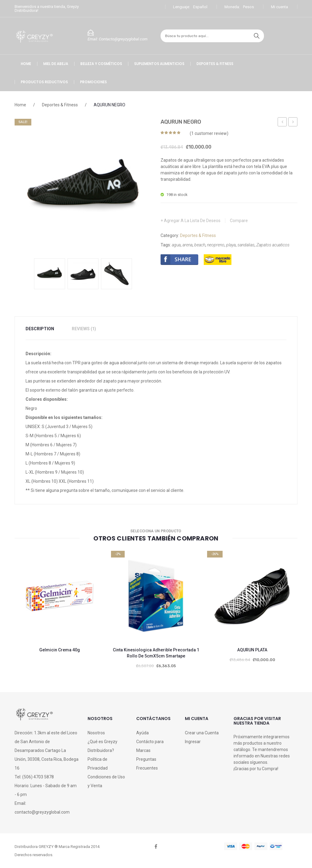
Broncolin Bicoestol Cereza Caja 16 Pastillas (293, 123)
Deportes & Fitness (60, 105)
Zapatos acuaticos (273, 245)
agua (176, 245)
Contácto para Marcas (150, 746)
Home (20, 105)
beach (200, 245)
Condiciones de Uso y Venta (106, 781)
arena (187, 245)
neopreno (216, 245)
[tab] (44, 329)
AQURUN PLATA (252, 650)
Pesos (248, 7)
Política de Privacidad (98, 764)
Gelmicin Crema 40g (60, 650)
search (257, 36)
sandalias (246, 245)
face (156, 847)
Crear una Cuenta (202, 733)
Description (40, 329)
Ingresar (193, 742)
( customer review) (209, 133)
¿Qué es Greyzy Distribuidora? (102, 746)
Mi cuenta (279, 7)
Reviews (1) (84, 329)
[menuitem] (26, 64)
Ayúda (142, 733)
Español (200, 7)
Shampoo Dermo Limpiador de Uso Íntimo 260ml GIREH (282, 123)
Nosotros (96, 733)
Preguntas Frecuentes (147, 764)
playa (231, 245)
